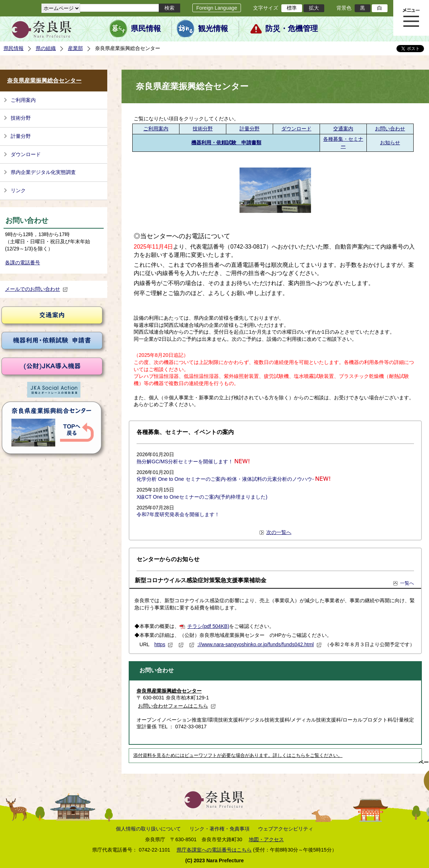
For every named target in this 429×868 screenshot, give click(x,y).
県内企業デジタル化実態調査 (43, 172)
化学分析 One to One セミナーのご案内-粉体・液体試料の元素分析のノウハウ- (225, 479)
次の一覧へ (279, 532)
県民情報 (146, 29)
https (164, 644)
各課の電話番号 (23, 263)
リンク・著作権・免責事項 (220, 829)
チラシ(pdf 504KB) (208, 626)
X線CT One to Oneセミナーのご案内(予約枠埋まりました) (202, 497)
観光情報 (213, 29)
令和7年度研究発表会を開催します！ (178, 514)
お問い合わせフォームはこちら (177, 706)
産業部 (75, 48)
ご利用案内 (23, 100)
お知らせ (390, 143)
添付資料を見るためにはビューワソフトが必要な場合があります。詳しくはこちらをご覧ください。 (238, 755)
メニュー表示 (411, 18)
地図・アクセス (266, 839)
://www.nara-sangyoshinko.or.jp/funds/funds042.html (260, 644)
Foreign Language (217, 8)
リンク (18, 190)
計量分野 (21, 136)
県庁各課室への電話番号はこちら (214, 850)
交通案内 (343, 129)
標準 (292, 8)
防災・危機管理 (292, 29)
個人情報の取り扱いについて (148, 829)
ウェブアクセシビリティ (286, 829)
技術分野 (21, 118)
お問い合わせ (390, 129)
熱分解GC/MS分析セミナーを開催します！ (185, 462)
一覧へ (407, 583)
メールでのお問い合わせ (36, 289)
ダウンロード (26, 154)
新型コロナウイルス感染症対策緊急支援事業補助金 (201, 580)
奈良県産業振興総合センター (44, 81)
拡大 (314, 8)
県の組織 (46, 48)
